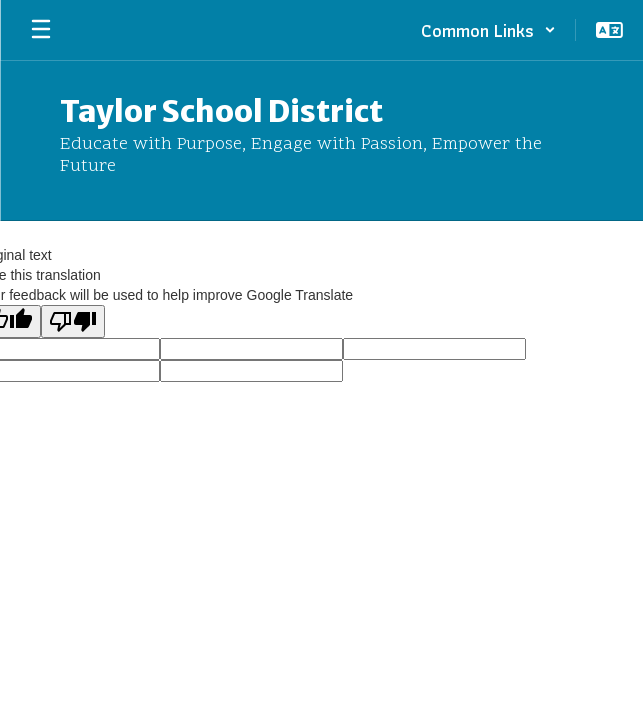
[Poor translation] (73, 321)
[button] (488, 30)
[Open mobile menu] (41, 30)
